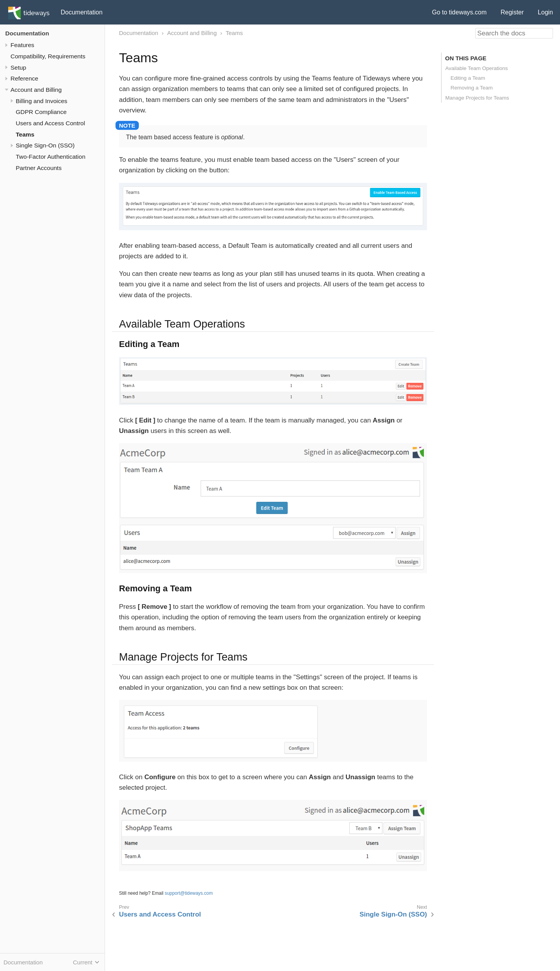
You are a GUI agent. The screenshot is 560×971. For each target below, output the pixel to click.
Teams (25, 134)
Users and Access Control (51, 123)
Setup (18, 67)
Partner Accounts (39, 168)
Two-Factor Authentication (51, 157)
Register (512, 12)
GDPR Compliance (41, 112)
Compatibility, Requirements (48, 56)
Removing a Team (472, 88)
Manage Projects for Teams (477, 98)
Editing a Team (468, 78)
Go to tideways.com (459, 12)
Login (545, 12)
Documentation (82, 12)
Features (22, 45)
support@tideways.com (189, 893)
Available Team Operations (477, 68)
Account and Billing (36, 90)
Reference (24, 78)
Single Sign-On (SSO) (45, 145)
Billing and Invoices (42, 101)
